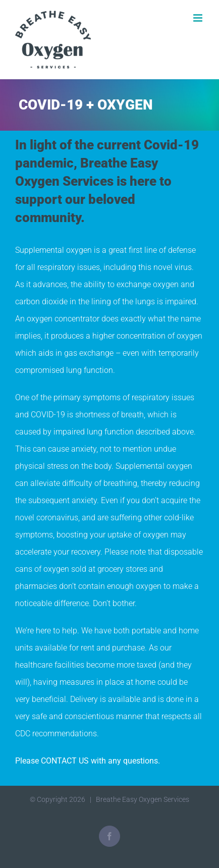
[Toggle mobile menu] (199, 18)
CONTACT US (65, 761)
